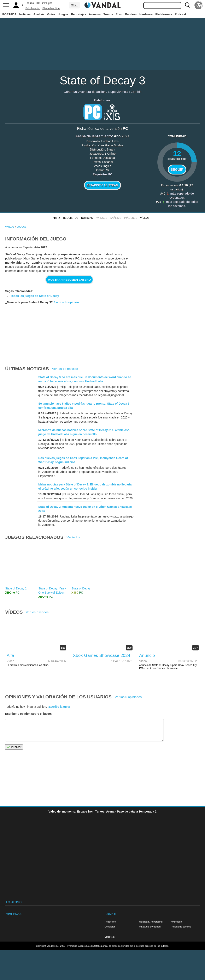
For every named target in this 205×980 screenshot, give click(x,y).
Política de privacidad (149, 951)
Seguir (177, 170)
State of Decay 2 (16, 613)
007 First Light (44, 3)
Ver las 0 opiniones (128, 722)
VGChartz (110, 962)
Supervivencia (118, 92)
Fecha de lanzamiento (94, 136)
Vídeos (145, 218)
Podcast (180, 14)
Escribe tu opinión (66, 302)
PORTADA (9, 14)
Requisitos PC (103, 174)
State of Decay (81, 613)
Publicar (14, 772)
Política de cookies (181, 951)
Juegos (63, 14)
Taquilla (30, 3)
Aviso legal (177, 946)
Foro (119, 14)
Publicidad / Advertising (150, 946)
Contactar (110, 951)
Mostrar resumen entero (69, 280)
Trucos (108, 14)
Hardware (146, 14)
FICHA (56, 218)
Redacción (110, 946)
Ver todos (73, 562)
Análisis (39, 14)
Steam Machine (51, 8)
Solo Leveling (33, 8)
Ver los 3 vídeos (37, 637)
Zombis (136, 92)
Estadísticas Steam (103, 185)
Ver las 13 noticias (65, 369)
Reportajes (78, 14)
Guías (51, 14)
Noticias (25, 14)
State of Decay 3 (102, 80)
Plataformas (164, 14)
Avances (95, 14)
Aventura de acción (92, 92)
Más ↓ (74, 5)
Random (131, 14)
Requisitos (71, 218)
